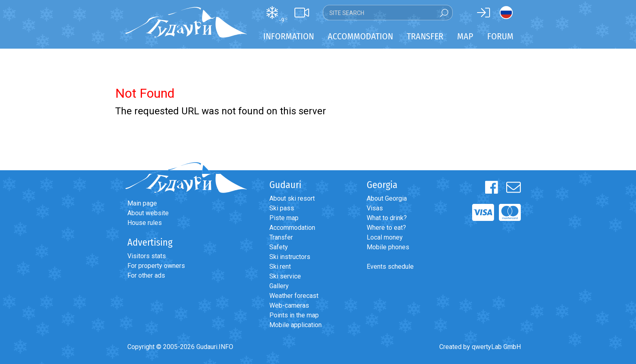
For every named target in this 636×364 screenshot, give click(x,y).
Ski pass (282, 208)
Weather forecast (294, 296)
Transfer (281, 237)
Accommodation (292, 228)
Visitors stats (147, 256)
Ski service (285, 276)
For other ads (146, 275)
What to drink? (387, 218)
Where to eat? (386, 228)
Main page (142, 203)
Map (465, 36)
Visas (375, 208)
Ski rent (280, 267)
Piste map (284, 218)
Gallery (279, 286)
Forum (500, 36)
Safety (279, 247)
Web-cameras (289, 305)
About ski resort (292, 198)
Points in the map (294, 315)
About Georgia (387, 198)
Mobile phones (388, 247)
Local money (385, 237)
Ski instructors (290, 257)
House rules (145, 223)
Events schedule (390, 267)
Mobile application (295, 325)
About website (148, 213)
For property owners (156, 266)
